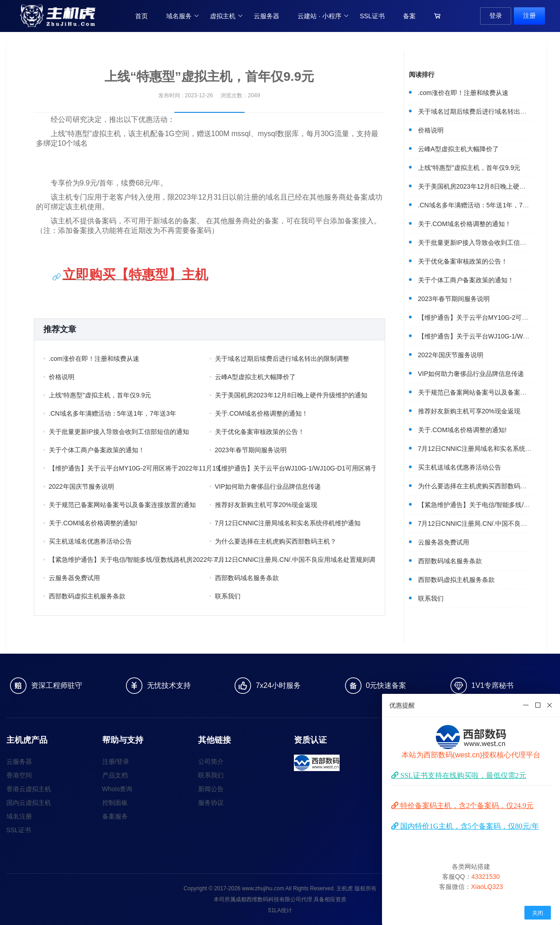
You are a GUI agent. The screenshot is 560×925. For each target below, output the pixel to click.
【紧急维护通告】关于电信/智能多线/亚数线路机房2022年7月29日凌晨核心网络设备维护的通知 (138, 560)
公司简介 (211, 761)
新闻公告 (211, 789)
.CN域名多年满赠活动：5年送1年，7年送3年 (113, 413)
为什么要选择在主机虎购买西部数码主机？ (276, 541)
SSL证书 (372, 16)
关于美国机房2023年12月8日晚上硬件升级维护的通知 (291, 395)
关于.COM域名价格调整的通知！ (262, 413)
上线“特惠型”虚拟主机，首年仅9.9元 (100, 395)
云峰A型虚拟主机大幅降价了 (255, 377)
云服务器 (267, 16)
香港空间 (19, 775)
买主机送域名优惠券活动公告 (90, 541)
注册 (529, 16)
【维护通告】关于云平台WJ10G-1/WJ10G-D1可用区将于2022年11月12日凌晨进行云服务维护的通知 (304, 468)
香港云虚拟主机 (29, 789)
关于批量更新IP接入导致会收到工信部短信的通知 (119, 432)
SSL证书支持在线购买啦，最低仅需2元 (462, 775)
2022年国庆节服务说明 (81, 486)
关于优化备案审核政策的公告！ (260, 432)
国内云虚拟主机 (29, 803)
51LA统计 (280, 910)
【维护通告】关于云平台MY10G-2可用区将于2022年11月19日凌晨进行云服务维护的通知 (138, 468)
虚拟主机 (227, 16)
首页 (141, 16)
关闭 (538, 913)
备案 (409, 16)
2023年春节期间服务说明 (251, 450)
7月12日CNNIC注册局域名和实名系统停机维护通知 (288, 523)
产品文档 (115, 775)
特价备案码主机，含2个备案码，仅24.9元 (466, 805)
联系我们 (228, 596)
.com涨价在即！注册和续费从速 (94, 359)
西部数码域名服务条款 (247, 578)
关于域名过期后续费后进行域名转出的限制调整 (282, 359)
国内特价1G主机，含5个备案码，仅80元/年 (469, 826)
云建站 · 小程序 (323, 16)
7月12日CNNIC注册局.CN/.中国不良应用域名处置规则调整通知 (304, 560)
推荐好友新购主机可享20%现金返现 (266, 505)
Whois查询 (118, 789)
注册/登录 (116, 761)
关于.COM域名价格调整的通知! (93, 523)
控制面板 (115, 803)
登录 (496, 16)
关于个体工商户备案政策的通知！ (97, 450)
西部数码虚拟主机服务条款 (87, 596)
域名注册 (19, 816)
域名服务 (183, 16)
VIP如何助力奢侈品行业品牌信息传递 (268, 486)
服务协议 (211, 803)
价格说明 (62, 377)
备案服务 (115, 816)
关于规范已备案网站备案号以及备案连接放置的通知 (122, 505)
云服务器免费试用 (74, 578)
